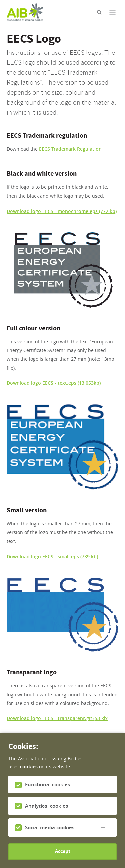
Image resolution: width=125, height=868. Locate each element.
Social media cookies (50, 832)
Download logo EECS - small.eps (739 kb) (52, 556)
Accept (63, 856)
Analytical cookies (46, 810)
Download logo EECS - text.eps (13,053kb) (54, 383)
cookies (29, 771)
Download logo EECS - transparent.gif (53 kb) (57, 718)
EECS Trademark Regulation (70, 149)
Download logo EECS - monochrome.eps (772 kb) (62, 211)
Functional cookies (47, 789)
